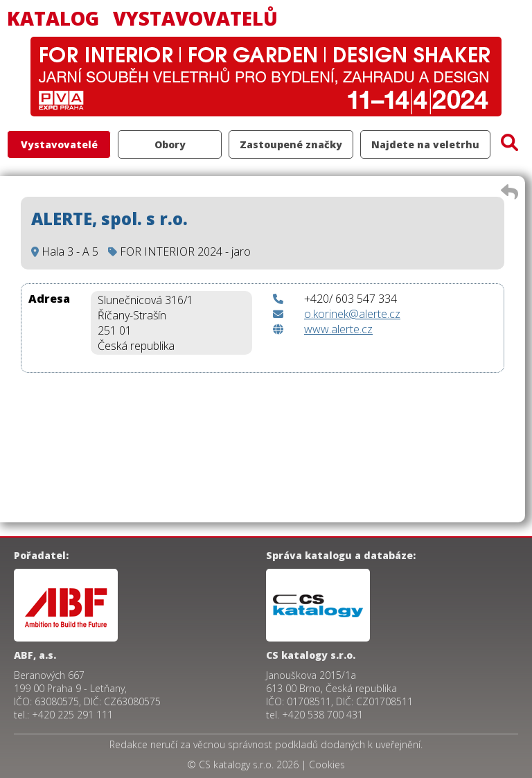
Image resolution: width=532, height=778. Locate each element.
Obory (170, 144)
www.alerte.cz (338, 329)
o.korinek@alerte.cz (352, 314)
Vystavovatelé (59, 144)
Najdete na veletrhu (425, 144)
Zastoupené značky (291, 144)
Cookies (327, 764)
